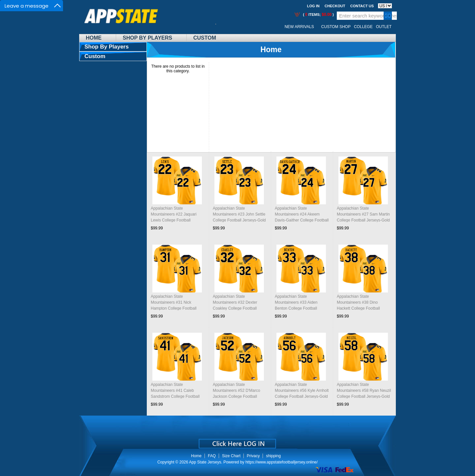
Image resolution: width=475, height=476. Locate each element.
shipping (273, 456)
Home (94, 38)
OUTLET (384, 27)
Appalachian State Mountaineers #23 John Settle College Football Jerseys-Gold (239, 214)
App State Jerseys (205, 462)
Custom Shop (336, 27)
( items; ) (318, 15)
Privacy (253, 456)
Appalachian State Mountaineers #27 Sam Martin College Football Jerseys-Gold (363, 214)
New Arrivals (299, 27)
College (363, 27)
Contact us (362, 6)
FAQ (212, 456)
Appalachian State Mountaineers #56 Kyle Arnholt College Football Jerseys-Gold (302, 391)
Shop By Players (147, 38)
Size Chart (231, 456)
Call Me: (221, 27)
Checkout (335, 6)
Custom (205, 38)
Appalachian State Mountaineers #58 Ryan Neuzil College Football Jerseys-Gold (364, 391)
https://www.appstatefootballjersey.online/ (282, 462)
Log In (313, 6)
